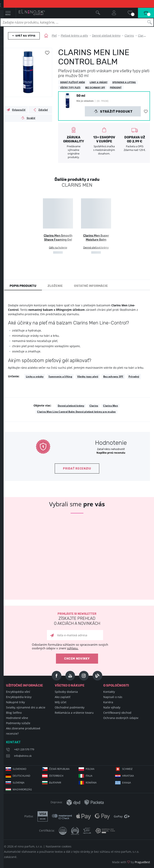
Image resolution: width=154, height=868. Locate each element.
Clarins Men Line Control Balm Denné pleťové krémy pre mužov (76, 412)
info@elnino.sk (23, 756)
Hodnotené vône (17, 718)
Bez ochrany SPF (113, 376)
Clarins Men (110, 406)
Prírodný (134, 376)
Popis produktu (23, 286)
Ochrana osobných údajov (121, 718)
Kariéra (108, 702)
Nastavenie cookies (59, 846)
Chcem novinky (77, 659)
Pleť (54, 36)
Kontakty (109, 692)
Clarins (129, 36)
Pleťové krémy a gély (74, 36)
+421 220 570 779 (24, 749)
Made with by (131, 862)
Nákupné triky (15, 702)
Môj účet (61, 702)
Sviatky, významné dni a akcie (26, 707)
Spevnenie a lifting (60, 376)
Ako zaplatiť (63, 697)
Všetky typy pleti (88, 376)
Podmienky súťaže (18, 723)
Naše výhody (112, 707)
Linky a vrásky (35, 376)
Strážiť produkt (113, 111)
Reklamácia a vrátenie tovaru (74, 713)
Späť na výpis (25, 36)
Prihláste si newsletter (77, 619)
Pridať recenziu (77, 469)
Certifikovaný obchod (117, 713)
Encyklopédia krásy (19, 697)
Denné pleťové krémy (106, 36)
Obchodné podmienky (70, 707)
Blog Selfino (14, 713)
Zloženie (55, 286)
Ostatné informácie (91, 286)
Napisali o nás (113, 697)
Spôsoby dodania (66, 692)
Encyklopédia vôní (18, 692)
